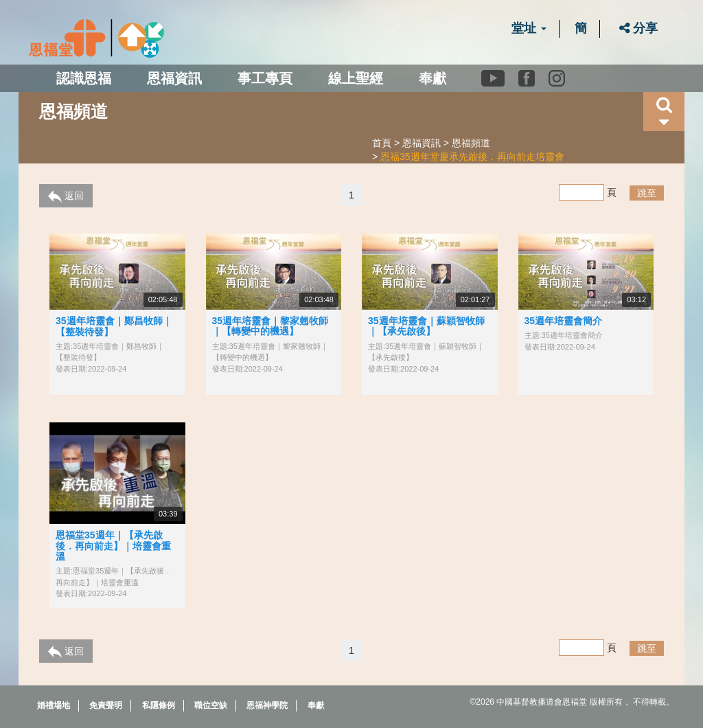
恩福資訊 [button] (174, 78)
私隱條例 (159, 705)
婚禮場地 (54, 705)
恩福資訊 (422, 143)
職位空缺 (211, 705)
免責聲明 (106, 705)
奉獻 (433, 78)
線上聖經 (356, 78)
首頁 (382, 143)
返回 (66, 196)
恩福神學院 (267, 705)
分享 (638, 28)
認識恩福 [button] (84, 78)
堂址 (529, 28)
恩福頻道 (471, 143)
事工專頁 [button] (265, 78)
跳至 (647, 193)
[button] (664, 112)
